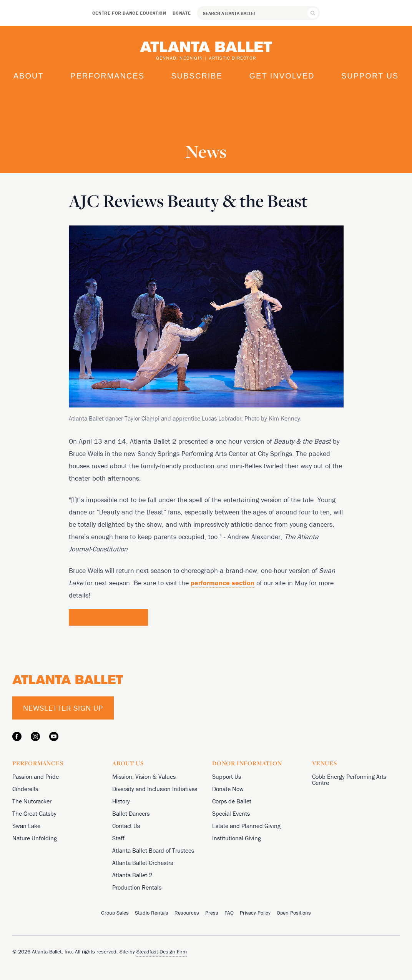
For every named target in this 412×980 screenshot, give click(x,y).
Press (212, 913)
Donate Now (228, 789)
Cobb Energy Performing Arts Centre (349, 780)
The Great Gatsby (34, 813)
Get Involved (282, 76)
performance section (223, 583)
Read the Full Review (108, 617)
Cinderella (25, 789)
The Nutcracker (32, 801)
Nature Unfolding (35, 838)
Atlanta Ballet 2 (132, 875)
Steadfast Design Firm (162, 952)
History (121, 801)
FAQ (229, 913)
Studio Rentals (152, 913)
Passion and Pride (36, 776)
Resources (187, 913)
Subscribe (197, 76)
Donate (182, 13)
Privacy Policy (255, 913)
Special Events (231, 813)
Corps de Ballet (232, 801)
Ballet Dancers (131, 813)
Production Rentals (137, 887)
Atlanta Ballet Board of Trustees (153, 850)
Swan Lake (26, 826)
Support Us (370, 76)
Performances (107, 76)
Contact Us (126, 826)
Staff (118, 838)
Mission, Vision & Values (144, 776)
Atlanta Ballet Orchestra (143, 863)
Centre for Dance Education (129, 13)
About (29, 76)
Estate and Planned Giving (246, 826)
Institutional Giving (237, 838)
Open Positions (294, 913)
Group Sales (115, 913)
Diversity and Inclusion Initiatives (155, 789)
